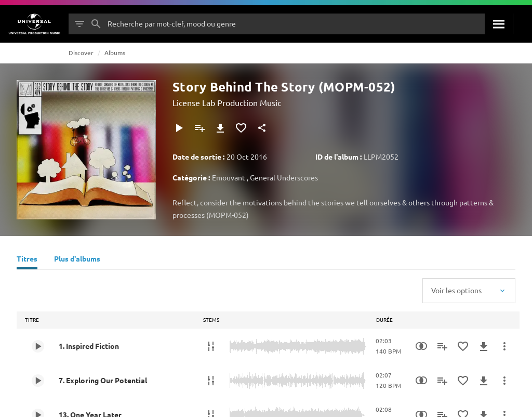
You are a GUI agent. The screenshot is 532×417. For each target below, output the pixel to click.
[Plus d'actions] (504, 346)
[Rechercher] (499, 24)
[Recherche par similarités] (421, 346)
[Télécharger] (220, 128)
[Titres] (27, 260)
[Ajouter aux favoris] (241, 128)
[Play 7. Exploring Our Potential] (38, 381)
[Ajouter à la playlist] (199, 128)
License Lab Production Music (227, 102)
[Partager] (262, 128)
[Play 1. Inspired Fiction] (38, 346)
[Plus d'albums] (77, 260)
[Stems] (211, 346)
